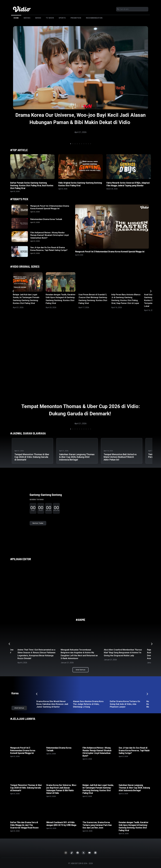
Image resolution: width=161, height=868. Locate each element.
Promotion (76, 18)
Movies (27, 18)
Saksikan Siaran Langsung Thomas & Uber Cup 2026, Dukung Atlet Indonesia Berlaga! (77, 457)
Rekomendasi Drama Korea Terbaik (46, 219)
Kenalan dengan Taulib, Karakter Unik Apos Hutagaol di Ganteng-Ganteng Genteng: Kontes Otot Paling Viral (134, 826)
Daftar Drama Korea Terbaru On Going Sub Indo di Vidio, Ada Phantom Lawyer (125, 704)
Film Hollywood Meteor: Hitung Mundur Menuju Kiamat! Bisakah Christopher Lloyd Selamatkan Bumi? (49, 235)
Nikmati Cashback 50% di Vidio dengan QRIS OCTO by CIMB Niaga (61, 824)
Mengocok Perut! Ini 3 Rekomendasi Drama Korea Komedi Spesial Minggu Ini (50, 207)
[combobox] (132, 9)
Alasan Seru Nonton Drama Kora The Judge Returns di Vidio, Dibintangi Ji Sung (88, 704)
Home (16, 18)
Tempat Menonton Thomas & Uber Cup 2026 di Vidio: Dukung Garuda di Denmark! (32, 457)
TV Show (50, 18)
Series (38, 18)
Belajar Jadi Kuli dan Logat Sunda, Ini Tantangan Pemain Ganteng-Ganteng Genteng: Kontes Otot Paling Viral (98, 789)
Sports (62, 18)
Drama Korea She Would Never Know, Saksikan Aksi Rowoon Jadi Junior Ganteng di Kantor (52, 704)
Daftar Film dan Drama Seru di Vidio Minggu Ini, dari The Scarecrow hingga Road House (25, 825)
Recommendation (94, 18)
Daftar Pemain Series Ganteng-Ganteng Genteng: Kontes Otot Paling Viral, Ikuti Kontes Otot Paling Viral (32, 185)
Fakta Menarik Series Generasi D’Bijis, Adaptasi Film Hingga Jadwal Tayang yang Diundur (128, 184)
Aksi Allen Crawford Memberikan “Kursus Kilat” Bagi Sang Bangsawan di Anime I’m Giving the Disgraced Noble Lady (123, 653)
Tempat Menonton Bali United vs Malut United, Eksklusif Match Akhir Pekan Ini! (120, 457)
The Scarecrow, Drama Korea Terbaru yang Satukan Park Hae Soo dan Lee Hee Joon (97, 825)
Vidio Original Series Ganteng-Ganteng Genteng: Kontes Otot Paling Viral (80, 184)
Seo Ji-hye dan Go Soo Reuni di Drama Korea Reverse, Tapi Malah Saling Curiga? (49, 249)
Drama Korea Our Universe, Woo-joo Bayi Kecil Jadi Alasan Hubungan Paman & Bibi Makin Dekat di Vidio (62, 789)
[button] (71, 144)
